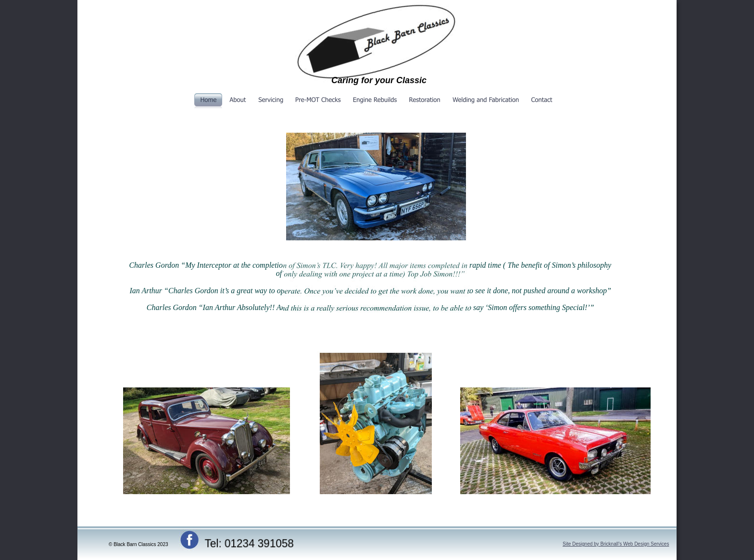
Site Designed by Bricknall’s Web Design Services (616, 544)
